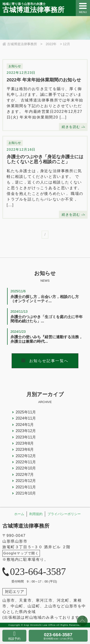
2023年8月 (25, 443)
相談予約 (14, 639)
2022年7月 (25, 475)
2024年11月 (26, 418)
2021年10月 (26, 493)
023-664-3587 (58, 636)
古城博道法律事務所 (26, 526)
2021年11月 (26, 487)
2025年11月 (26, 412)
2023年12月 (26, 431)
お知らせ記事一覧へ (49, 361)
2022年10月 (26, 468)
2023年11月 (26, 437)
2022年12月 (26, 456)
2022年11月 (26, 462)
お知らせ (15, 66)
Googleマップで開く (21, 553)
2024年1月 (25, 425)
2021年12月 (26, 481)
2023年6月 (25, 449)
